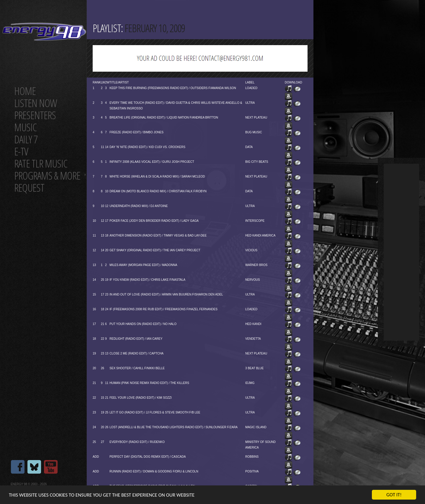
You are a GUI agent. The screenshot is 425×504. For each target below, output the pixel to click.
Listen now (36, 103)
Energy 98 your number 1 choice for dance (44, 32)
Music (25, 127)
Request (29, 188)
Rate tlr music (41, 164)
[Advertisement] (401, 252)
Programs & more (47, 176)
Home (25, 91)
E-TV (21, 151)
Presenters (35, 115)
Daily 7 (26, 139)
